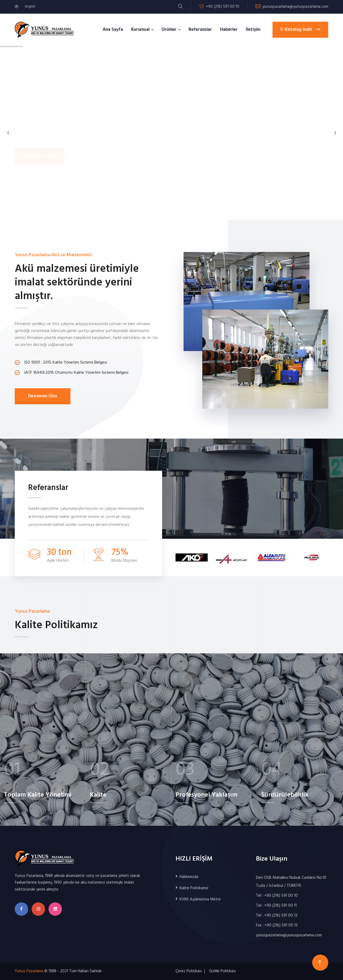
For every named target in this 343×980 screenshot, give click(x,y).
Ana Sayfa (113, 30)
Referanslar (200, 30)
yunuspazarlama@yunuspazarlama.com (295, 7)
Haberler (229, 30)
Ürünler (169, 30)
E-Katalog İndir (300, 30)
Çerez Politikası (189, 971)
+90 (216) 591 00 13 (281, 925)
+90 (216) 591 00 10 (223, 7)
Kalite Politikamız (194, 888)
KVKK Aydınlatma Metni (200, 899)
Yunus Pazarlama (29, 971)
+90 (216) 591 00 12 (281, 915)
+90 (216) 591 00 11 (280, 906)
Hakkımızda (189, 877)
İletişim (253, 30)
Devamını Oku (43, 396)
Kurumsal (140, 30)
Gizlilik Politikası (222, 971)
